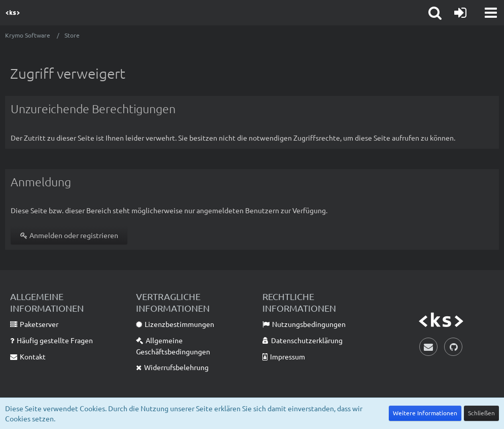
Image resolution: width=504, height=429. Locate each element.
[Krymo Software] (13, 13)
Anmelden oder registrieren (69, 235)
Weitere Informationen (425, 413)
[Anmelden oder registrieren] (460, 13)
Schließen (481, 413)
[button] (491, 13)
